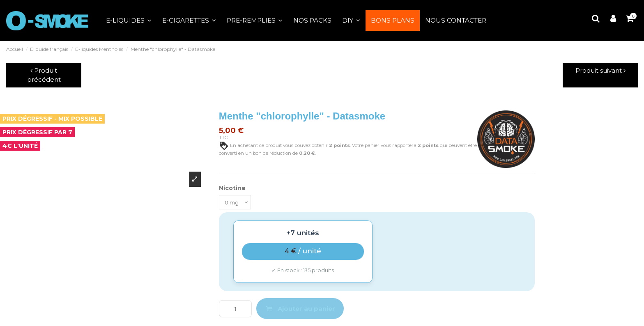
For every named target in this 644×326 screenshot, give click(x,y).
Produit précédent (44, 75)
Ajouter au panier (300, 310)
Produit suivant (600, 70)
